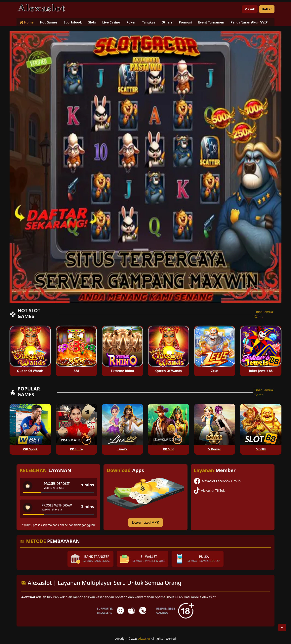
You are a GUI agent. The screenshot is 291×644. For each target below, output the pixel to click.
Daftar (267, 9)
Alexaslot (144, 639)
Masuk (250, 9)
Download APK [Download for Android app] (145, 522)
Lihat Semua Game (264, 314)
